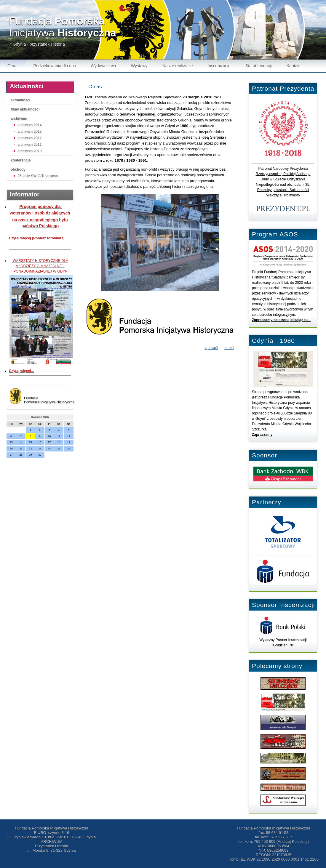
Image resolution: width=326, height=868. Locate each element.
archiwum (19, 118)
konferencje (21, 160)
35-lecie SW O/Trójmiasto (38, 176)
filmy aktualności (25, 109)
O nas (13, 66)
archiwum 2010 (29, 151)
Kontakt (294, 66)
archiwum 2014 (29, 125)
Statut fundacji (259, 66)
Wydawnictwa (103, 66)
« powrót (211, 348)
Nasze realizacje (178, 66)
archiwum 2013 (29, 132)
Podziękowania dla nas (55, 66)
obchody (18, 169)
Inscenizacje (219, 66)
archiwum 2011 (29, 145)
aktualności (20, 100)
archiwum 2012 (29, 138)
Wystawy (139, 66)
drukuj (229, 348)
